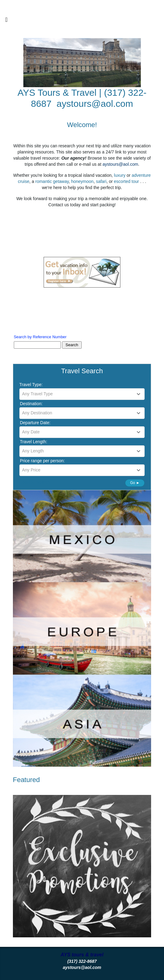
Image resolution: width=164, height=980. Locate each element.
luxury (120, 175)
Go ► (135, 483)
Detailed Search (35, 482)
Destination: (31, 404)
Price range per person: (42, 461)
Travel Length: (34, 442)
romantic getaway (52, 181)
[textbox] (82, 394)
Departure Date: (35, 423)
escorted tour (127, 181)
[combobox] (82, 394)
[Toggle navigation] (6, 21)
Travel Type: (31, 385)
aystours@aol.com (95, 104)
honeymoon (82, 181)
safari (101, 181)
